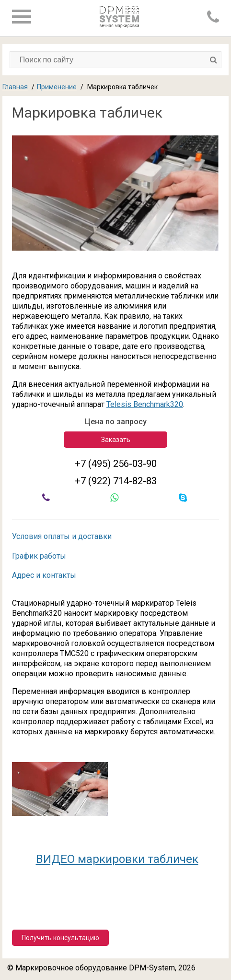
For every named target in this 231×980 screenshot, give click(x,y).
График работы (39, 556)
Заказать (116, 440)
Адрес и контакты (44, 575)
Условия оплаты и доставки (62, 536)
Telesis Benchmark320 (145, 404)
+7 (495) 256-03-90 (116, 464)
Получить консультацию (60, 938)
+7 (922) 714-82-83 (116, 481)
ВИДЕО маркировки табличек (117, 859)
